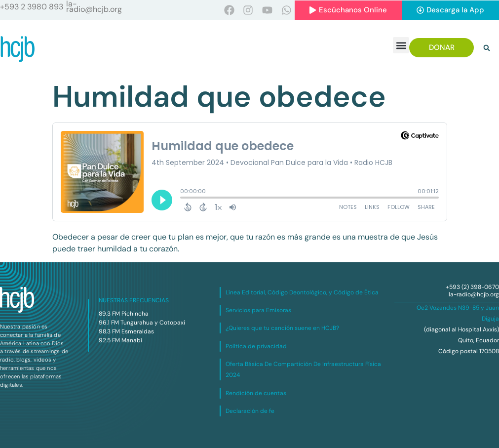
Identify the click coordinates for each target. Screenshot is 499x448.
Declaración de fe (250, 411)
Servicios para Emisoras (258, 310)
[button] (401, 45)
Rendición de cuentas (256, 393)
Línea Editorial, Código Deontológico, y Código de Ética (302, 292)
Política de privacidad (256, 346)
